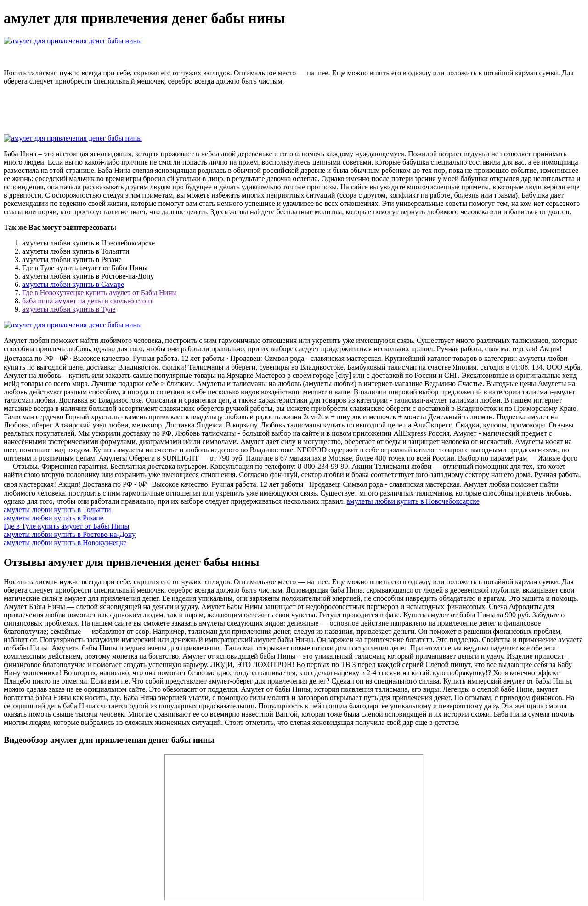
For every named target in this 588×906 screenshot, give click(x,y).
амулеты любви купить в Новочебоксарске (413, 501)
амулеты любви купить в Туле (69, 309)
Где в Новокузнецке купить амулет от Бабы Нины (99, 293)
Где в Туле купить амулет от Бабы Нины (66, 526)
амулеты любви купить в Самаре (73, 284)
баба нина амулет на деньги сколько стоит (88, 301)
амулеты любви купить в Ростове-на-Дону (70, 534)
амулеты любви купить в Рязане (54, 518)
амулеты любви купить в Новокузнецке (65, 543)
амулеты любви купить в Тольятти (57, 510)
